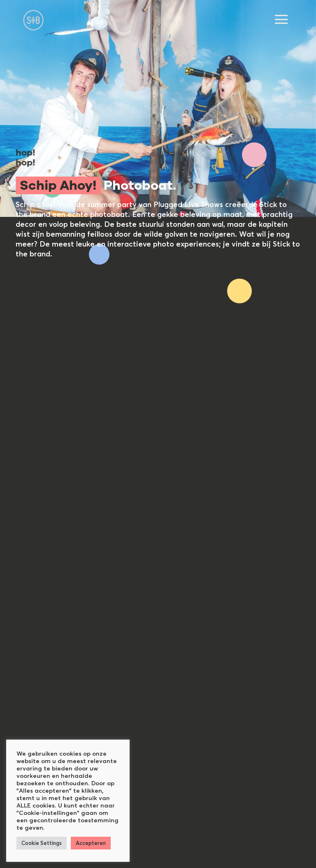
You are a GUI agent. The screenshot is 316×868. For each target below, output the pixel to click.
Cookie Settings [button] (42, 843)
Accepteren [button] (91, 843)
